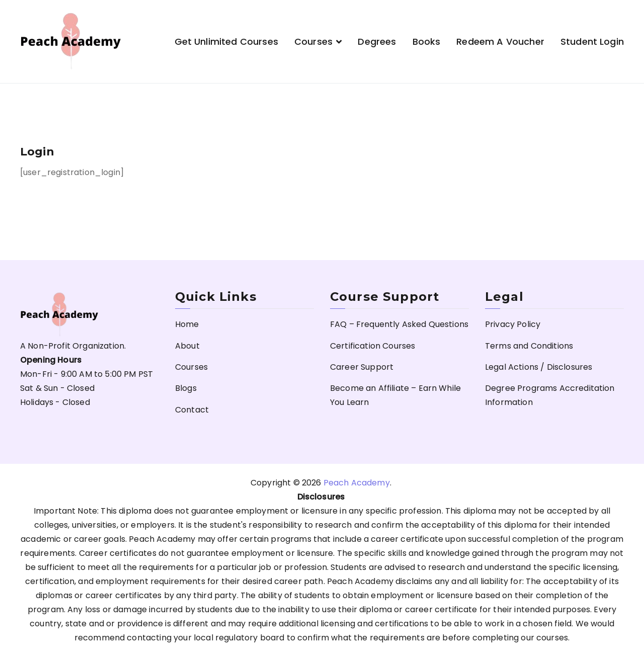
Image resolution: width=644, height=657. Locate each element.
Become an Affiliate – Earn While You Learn (395, 395)
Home (187, 324)
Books (427, 42)
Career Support (362, 367)
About (187, 346)
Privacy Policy (513, 324)
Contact (192, 410)
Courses (313, 42)
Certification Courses (373, 346)
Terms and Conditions (529, 346)
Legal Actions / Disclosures (539, 367)
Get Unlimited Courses (226, 42)
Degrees (377, 42)
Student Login (592, 42)
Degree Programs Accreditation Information (550, 395)
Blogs (186, 388)
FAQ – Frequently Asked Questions (399, 324)
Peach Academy (357, 483)
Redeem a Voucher (500, 42)
